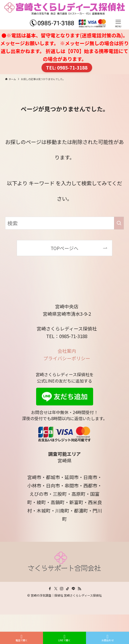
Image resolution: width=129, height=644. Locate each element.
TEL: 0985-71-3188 (67, 67)
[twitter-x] (56, 589)
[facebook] (50, 589)
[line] (73, 589)
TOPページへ (64, 248)
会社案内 (67, 351)
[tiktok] (68, 589)
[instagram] (62, 589)
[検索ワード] (64, 223)
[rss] (79, 589)
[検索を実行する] (119, 223)
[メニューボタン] (118, 15)
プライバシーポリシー (67, 358)
